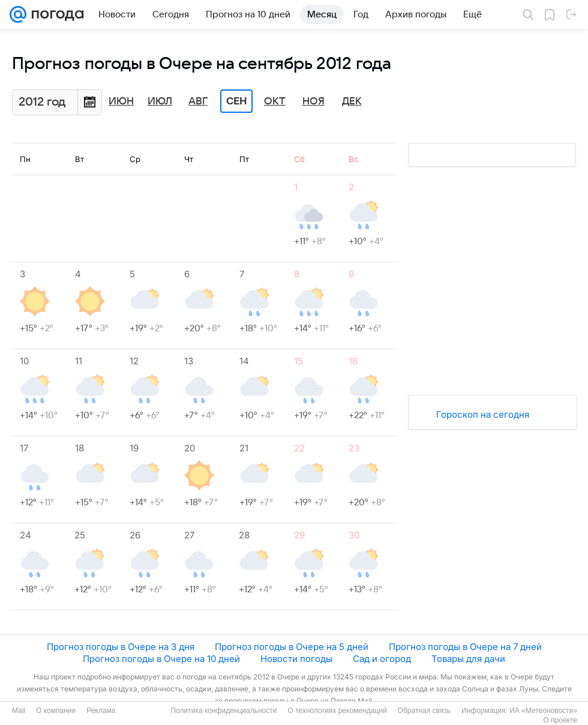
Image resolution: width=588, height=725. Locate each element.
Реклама (101, 711)
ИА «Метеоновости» (543, 711)
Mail (19, 711)
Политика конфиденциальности (223, 711)
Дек (352, 101)
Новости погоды (296, 659)
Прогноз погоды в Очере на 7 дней (465, 647)
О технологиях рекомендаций (337, 711)
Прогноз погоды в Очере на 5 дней (292, 647)
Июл (160, 101)
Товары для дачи (468, 659)
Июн (121, 101)
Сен (237, 101)
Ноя (313, 101)
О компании (56, 711)
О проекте (560, 720)
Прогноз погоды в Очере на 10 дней (161, 659)
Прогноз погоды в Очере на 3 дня (121, 647)
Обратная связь (424, 711)
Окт (275, 101)
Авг (198, 101)
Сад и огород (382, 659)
